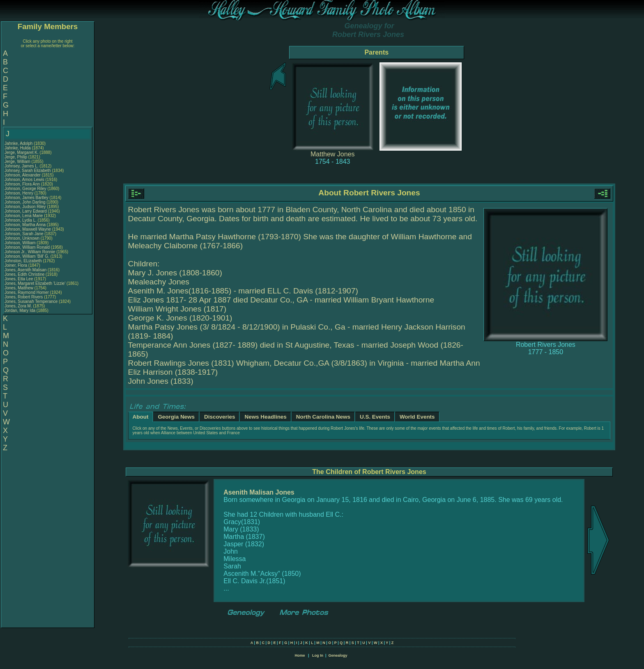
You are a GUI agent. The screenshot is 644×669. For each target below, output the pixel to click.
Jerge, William (18, 162)
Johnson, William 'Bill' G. (27, 256)
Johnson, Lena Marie (24, 216)
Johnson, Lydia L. (21, 220)
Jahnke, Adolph (19, 143)
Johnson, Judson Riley (25, 207)
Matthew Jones (333, 154)
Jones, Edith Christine (24, 274)
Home (300, 655)
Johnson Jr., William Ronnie (30, 252)
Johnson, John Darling (25, 202)
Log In (318, 655)
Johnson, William (21, 243)
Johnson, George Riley (25, 189)
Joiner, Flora (16, 265)
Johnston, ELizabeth (24, 261)
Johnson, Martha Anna (25, 225)
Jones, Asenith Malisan (25, 270)
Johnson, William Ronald (27, 247)
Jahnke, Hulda (18, 148)
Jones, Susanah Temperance (31, 301)
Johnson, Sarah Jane (24, 234)
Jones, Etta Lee (19, 279)
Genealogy (338, 655)
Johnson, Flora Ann (22, 184)
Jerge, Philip (16, 157)
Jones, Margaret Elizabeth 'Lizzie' (35, 283)
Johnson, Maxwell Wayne (28, 229)
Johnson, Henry (20, 193)
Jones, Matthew (20, 288)
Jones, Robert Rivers (24, 297)
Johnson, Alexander (23, 175)
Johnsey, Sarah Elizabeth (28, 171)
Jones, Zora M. (18, 306)
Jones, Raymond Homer (27, 292)
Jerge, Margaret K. (22, 152)
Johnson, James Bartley (26, 198)
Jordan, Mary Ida (20, 310)
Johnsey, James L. (22, 166)
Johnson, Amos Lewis (24, 180)
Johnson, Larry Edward (26, 211)
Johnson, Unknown (23, 238)
